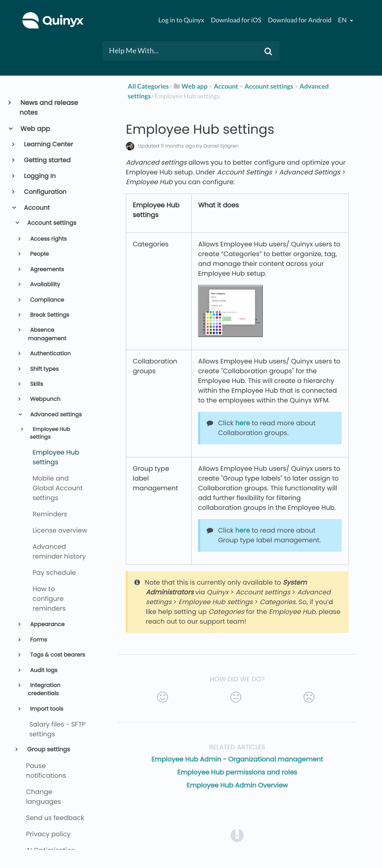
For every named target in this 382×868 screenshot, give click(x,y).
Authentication (50, 354)
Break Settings (49, 315)
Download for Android (300, 20)
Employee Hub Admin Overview (237, 785)
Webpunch (44, 399)
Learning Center (48, 145)
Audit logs (43, 670)
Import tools (46, 709)
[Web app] (190, 86)
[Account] (226, 86)
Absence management (47, 334)
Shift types (44, 369)
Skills (36, 384)
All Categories (148, 86)
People (39, 254)
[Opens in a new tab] (237, 835)
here (242, 423)
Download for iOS (236, 20)
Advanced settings (55, 414)
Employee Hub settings (50, 433)
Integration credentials (44, 689)
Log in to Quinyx (181, 20)
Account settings (51, 223)
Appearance (46, 624)
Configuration (45, 192)
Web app (35, 129)
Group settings (48, 750)
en (343, 20)
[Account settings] (269, 86)
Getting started (47, 160)
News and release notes (49, 108)
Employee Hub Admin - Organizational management (237, 759)
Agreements (46, 269)
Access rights (48, 239)
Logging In (39, 176)
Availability (44, 284)
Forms (38, 640)
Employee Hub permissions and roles (237, 772)
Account (36, 208)
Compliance (46, 300)
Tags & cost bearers (57, 655)
